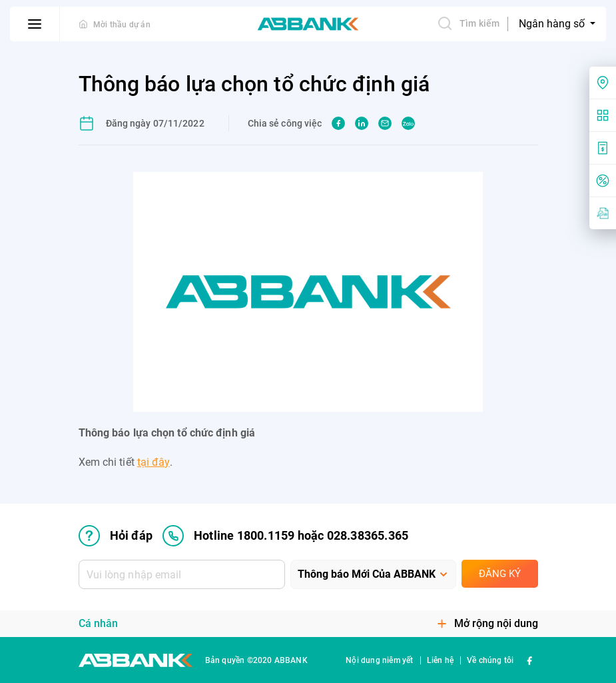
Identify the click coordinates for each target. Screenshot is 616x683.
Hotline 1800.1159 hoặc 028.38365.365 (285, 536)
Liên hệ (440, 660)
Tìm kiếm (468, 23)
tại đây (154, 462)
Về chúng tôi (490, 660)
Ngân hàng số (553, 24)
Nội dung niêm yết (379, 660)
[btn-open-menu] (35, 24)
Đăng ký (500, 574)
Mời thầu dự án (122, 25)
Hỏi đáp (116, 536)
